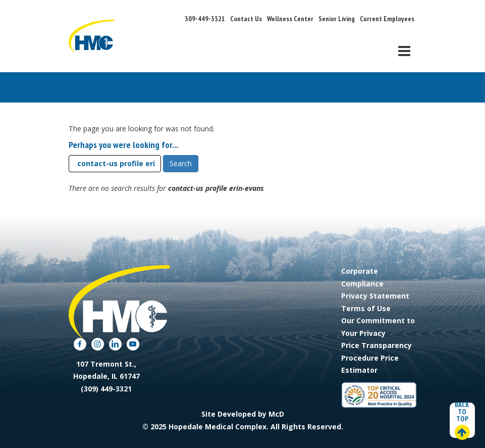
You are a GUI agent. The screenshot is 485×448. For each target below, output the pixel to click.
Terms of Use (366, 308)
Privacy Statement (375, 296)
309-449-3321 (205, 19)
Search (181, 163)
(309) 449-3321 (106, 389)
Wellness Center (290, 19)
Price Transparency (376, 345)
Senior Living (337, 19)
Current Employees (387, 19)
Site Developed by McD (243, 414)
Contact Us (246, 19)
